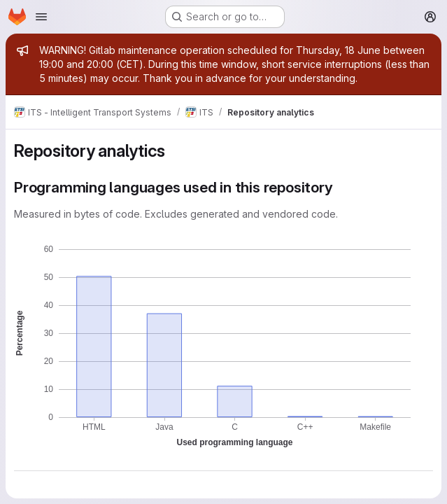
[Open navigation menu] (41, 17)
